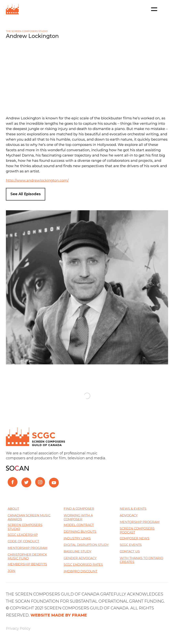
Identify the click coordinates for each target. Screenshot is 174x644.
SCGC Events (131, 545)
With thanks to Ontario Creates (141, 560)
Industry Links (77, 538)
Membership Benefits (27, 564)
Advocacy (129, 515)
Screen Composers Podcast (137, 530)
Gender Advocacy (80, 558)
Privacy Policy (18, 628)
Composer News (135, 538)
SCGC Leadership (23, 535)
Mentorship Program (28, 548)
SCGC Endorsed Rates (83, 565)
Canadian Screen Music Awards (29, 517)
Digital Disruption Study (86, 545)
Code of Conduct (23, 541)
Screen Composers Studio (25, 527)
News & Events (133, 509)
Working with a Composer (78, 517)
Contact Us (130, 551)
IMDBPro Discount (81, 571)
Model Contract (79, 525)
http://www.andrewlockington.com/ (37, 180)
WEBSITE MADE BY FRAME (59, 615)
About (13, 509)
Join (12, 571)
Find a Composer (79, 509)
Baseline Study (78, 551)
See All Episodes (26, 194)
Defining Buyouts (80, 532)
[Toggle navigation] (154, 9)
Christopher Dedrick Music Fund (27, 557)
